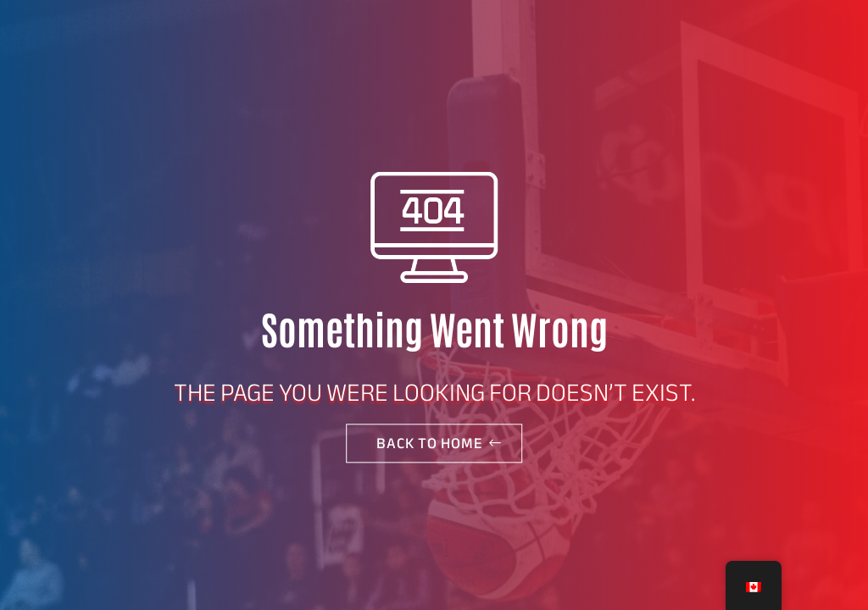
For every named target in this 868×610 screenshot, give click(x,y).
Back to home (430, 443)
